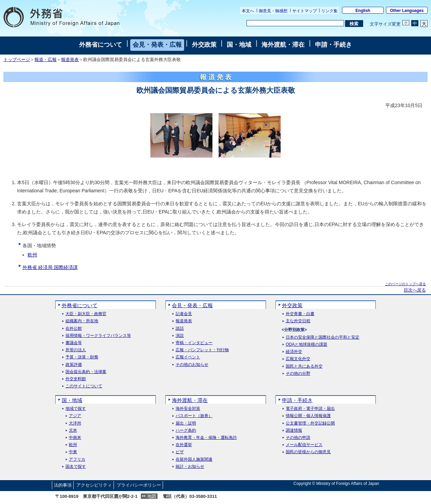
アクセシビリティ (94, 485)
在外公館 (74, 329)
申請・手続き (333, 45)
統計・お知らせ (190, 467)
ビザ (180, 452)
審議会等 (74, 343)
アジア (75, 416)
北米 (73, 431)
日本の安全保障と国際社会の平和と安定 (323, 337)
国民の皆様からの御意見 (308, 452)
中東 (73, 452)
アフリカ (77, 459)
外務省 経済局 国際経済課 (50, 267)
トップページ (17, 60)
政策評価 (74, 365)
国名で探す (76, 467)
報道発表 (70, 60)
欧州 (32, 255)
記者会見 (184, 314)
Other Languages (407, 11)
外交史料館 (76, 379)
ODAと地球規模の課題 (307, 345)
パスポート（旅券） (194, 416)
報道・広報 (46, 60)
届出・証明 (186, 423)
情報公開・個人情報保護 (308, 416)
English (363, 11)
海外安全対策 (188, 409)
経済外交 (294, 352)
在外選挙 (184, 445)
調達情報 (294, 431)
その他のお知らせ (192, 365)
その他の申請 (298, 438)
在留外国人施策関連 (194, 459)
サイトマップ (304, 11)
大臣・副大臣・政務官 (86, 314)
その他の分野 (298, 374)
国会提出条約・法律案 (86, 372)
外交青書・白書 (300, 314)
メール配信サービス (304, 445)
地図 (152, 496)
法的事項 (63, 485)
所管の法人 (76, 350)
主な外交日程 (298, 321)
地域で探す (76, 409)
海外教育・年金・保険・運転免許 (206, 438)
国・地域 (239, 45)
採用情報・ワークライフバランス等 (98, 336)
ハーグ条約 (186, 431)
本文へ (248, 11)
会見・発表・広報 (157, 45)
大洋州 (75, 423)
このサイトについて (84, 386)
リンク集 (329, 11)
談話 (180, 329)
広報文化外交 (298, 359)
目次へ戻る (415, 290)
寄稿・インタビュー (194, 343)
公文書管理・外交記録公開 (310, 423)
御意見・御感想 (273, 11)
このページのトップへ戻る (405, 284)
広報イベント (188, 357)
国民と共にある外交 (304, 366)
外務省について (101, 45)
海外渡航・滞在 (283, 45)
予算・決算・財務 (82, 357)
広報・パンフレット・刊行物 (202, 350)
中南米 (75, 438)
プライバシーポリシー (139, 485)
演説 (180, 336)
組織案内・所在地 (82, 321)
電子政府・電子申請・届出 (310, 409)
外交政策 (204, 45)
